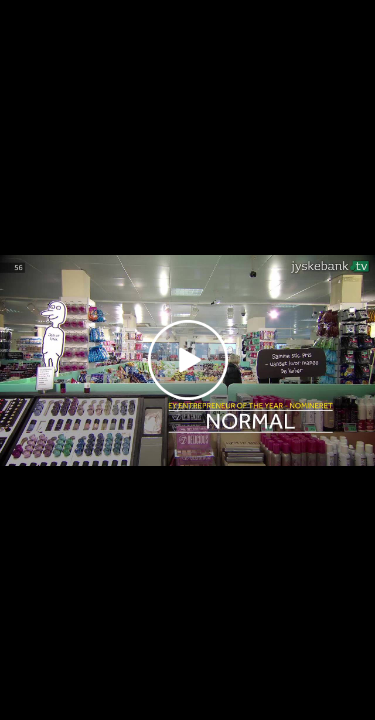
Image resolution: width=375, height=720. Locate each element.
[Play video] (188, 360)
